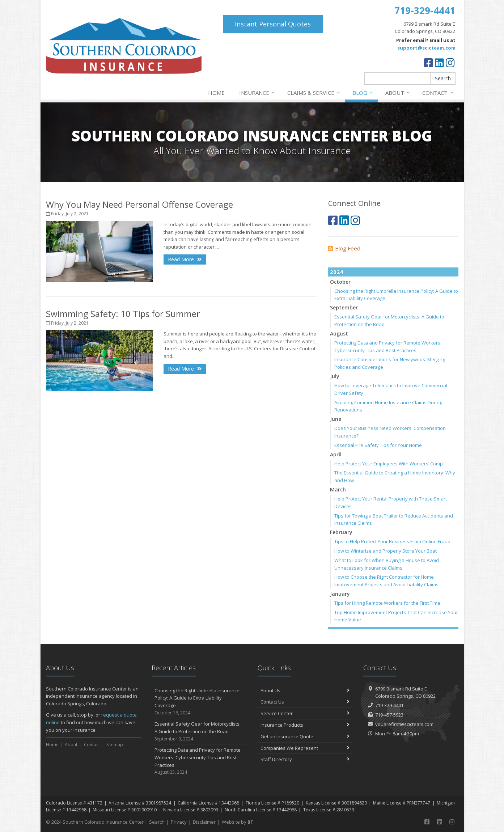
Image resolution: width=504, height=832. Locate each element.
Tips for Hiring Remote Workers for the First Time (387, 603)
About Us (305, 690)
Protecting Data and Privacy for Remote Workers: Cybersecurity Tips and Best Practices (199, 761)
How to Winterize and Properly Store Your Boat (386, 551)
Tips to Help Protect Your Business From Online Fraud (392, 541)
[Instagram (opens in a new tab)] (450, 63)
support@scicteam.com (426, 48)
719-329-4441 (389, 705)
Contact (438, 93)
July (335, 376)
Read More (185, 259)
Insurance (257, 93)
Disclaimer (204, 822)
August (339, 333)
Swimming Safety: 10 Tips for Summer (123, 314)
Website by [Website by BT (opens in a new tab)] (238, 822)
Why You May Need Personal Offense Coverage (139, 204)
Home (216, 93)
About (398, 93)
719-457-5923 (389, 715)
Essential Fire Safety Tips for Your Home (378, 445)
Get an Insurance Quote (305, 736)
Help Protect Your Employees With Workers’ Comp (389, 464)
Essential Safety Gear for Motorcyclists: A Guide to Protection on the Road (199, 731)
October (340, 282)
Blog (363, 93)
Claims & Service (314, 93)
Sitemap (115, 745)
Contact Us (305, 702)
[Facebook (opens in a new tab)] (429, 63)
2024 (336, 272)
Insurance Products (305, 725)
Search (443, 78)
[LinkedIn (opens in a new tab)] (439, 63)
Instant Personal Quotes (273, 24)
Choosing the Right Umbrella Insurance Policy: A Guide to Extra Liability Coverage (199, 702)
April (336, 454)
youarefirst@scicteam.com (404, 724)
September (344, 307)
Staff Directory (305, 759)
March (338, 489)
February (341, 532)
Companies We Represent (305, 748)
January (340, 594)
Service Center (305, 713)
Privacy (179, 822)
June (336, 419)
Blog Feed (344, 248)
